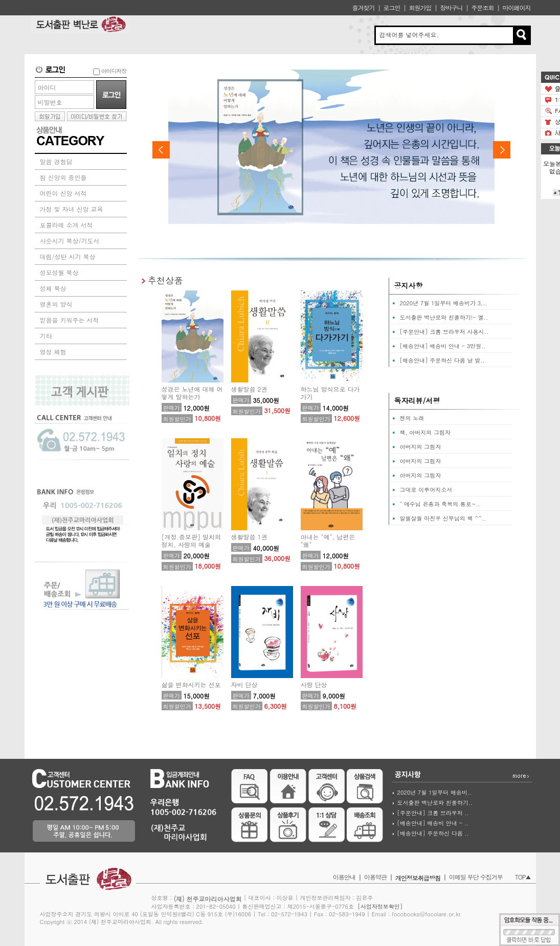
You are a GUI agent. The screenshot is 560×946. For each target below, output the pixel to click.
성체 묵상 (53, 288)
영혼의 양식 (56, 304)
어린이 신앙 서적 (63, 193)
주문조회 (482, 7)
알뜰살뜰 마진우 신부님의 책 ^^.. (443, 518)
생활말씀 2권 (249, 389)
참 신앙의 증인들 (63, 177)
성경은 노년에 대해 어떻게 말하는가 (192, 393)
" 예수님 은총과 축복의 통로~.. (440, 504)
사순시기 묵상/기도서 (70, 241)
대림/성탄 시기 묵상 (68, 256)
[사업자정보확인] (380, 906)
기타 (46, 336)
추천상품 (165, 280)
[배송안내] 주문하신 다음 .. (433, 833)
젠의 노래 (412, 418)
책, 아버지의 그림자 (425, 432)
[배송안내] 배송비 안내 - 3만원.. (443, 346)
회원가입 (420, 7)
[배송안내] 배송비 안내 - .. (433, 823)
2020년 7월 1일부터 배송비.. (435, 792)
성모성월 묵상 (59, 272)
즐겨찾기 (363, 7)
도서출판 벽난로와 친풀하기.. (435, 803)
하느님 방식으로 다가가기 (330, 393)
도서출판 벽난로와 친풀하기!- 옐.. (444, 317)
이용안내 (344, 877)
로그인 (391, 7)
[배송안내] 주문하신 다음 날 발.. (442, 360)
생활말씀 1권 (249, 537)
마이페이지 (517, 7)
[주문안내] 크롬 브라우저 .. (433, 813)
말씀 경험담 (56, 161)
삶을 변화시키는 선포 (191, 684)
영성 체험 (53, 352)
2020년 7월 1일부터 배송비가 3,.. (444, 303)
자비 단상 (244, 684)
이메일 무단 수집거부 (476, 877)
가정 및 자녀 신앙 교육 (72, 209)
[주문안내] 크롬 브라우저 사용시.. (444, 332)
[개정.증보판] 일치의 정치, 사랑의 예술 (192, 540)
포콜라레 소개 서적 (66, 225)
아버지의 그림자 (421, 447)
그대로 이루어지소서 (426, 490)
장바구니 (451, 7)
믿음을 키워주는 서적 (70, 320)
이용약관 (375, 877)
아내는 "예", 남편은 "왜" (328, 540)
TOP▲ (523, 877)
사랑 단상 (314, 684)
